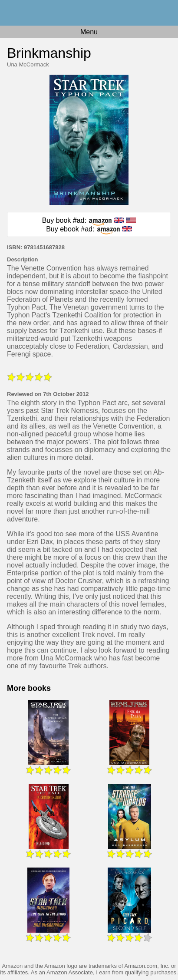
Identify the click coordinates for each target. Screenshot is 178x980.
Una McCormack (28, 64)
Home (89, 13)
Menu (89, 32)
